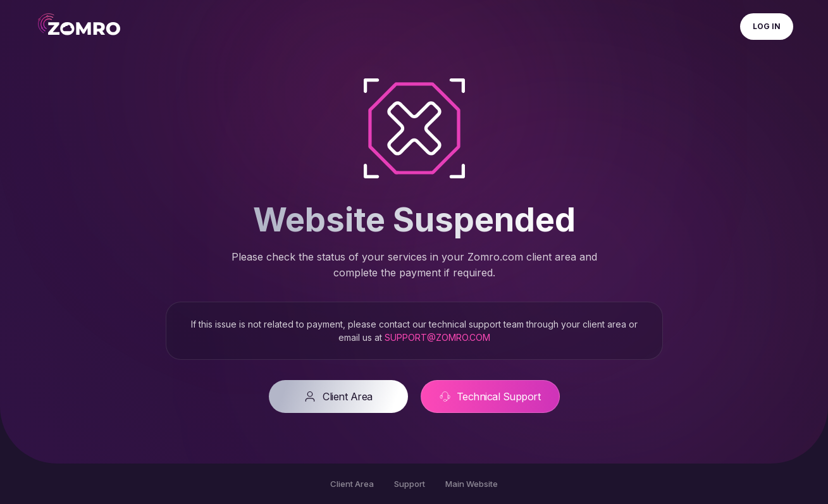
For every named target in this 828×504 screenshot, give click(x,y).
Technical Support (490, 396)
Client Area (338, 396)
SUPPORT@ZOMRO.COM (437, 337)
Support (410, 484)
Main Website (472, 484)
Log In (767, 26)
